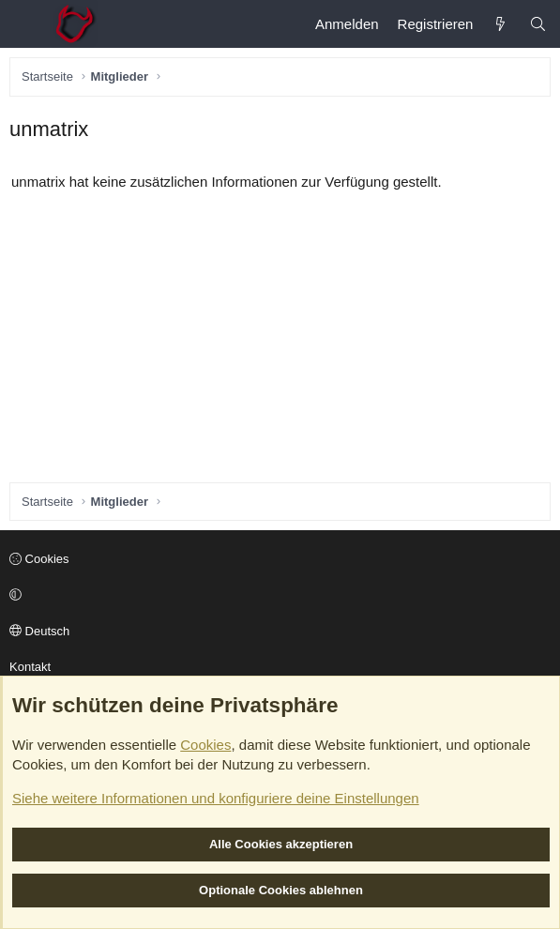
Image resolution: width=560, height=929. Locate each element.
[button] (277, 596)
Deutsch (39, 631)
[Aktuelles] (500, 24)
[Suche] (538, 24)
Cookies (39, 559)
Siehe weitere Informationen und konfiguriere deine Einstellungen (216, 798)
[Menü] (24, 24)
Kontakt (30, 667)
